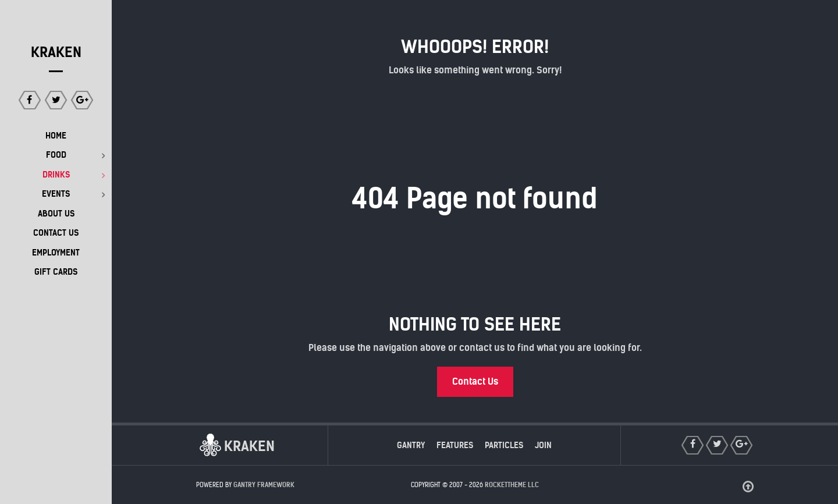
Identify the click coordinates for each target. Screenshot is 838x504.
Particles (504, 445)
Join (543, 445)
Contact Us (475, 381)
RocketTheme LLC (512, 485)
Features (455, 445)
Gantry (411, 445)
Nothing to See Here (475, 324)
